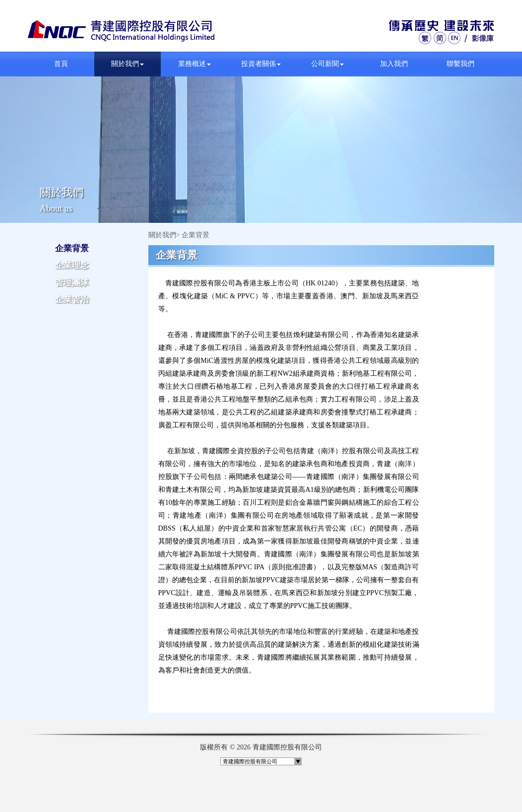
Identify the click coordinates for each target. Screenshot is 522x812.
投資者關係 (261, 64)
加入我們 (394, 64)
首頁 (61, 64)
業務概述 (195, 64)
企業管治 (72, 300)
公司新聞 (327, 64)
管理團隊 (72, 283)
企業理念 (72, 265)
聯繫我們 (460, 64)
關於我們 (128, 64)
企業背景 (72, 248)
